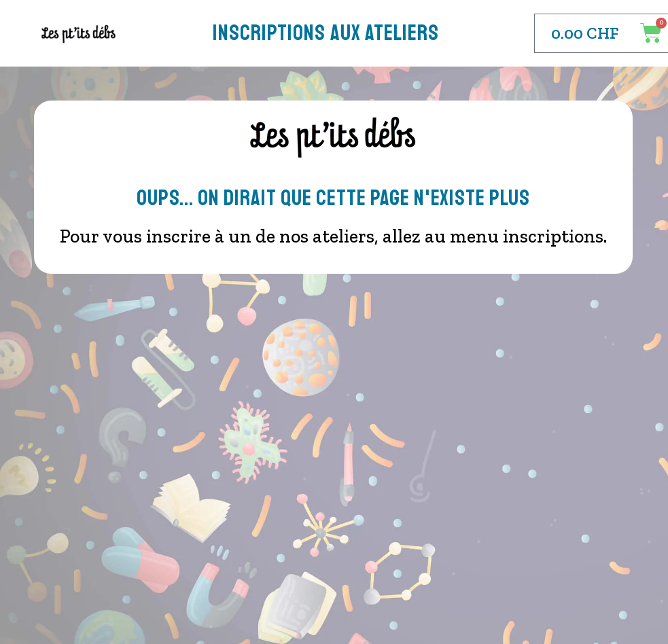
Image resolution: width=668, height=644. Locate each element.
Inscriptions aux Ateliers (326, 33)
